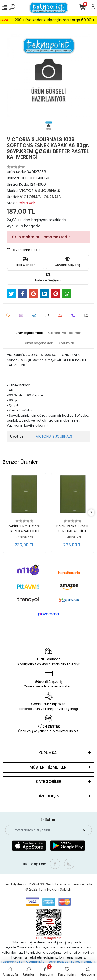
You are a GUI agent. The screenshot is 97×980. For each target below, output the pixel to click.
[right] (91, 513)
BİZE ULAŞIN (48, 796)
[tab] (29, 333)
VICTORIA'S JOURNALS (54, 436)
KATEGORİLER (49, 782)
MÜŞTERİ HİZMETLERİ (48, 767)
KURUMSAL (48, 753)
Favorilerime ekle (24, 250)
